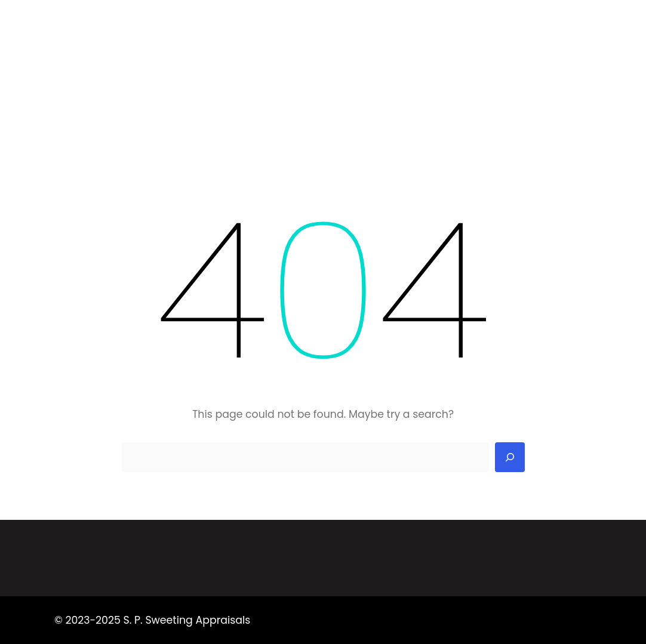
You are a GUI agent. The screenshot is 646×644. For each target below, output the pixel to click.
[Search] (510, 457)
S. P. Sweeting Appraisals (117, 27)
